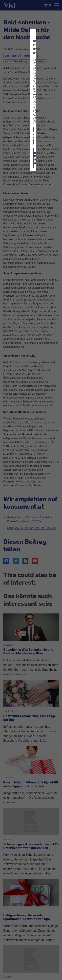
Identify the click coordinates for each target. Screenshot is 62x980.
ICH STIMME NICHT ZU (33, 158)
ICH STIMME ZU (33, 136)
